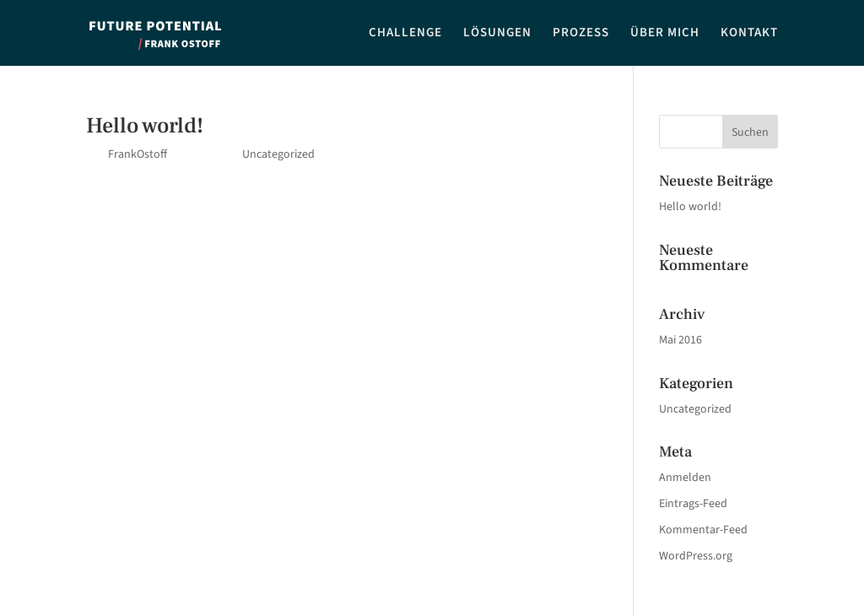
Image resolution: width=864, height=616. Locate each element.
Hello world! (145, 126)
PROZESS (581, 34)
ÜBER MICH (665, 34)
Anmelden (685, 478)
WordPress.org (696, 556)
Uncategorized (278, 154)
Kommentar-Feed (703, 530)
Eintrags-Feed (693, 504)
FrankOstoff (138, 154)
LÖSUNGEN (497, 34)
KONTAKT (749, 34)
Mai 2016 (680, 340)
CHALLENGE (405, 34)
